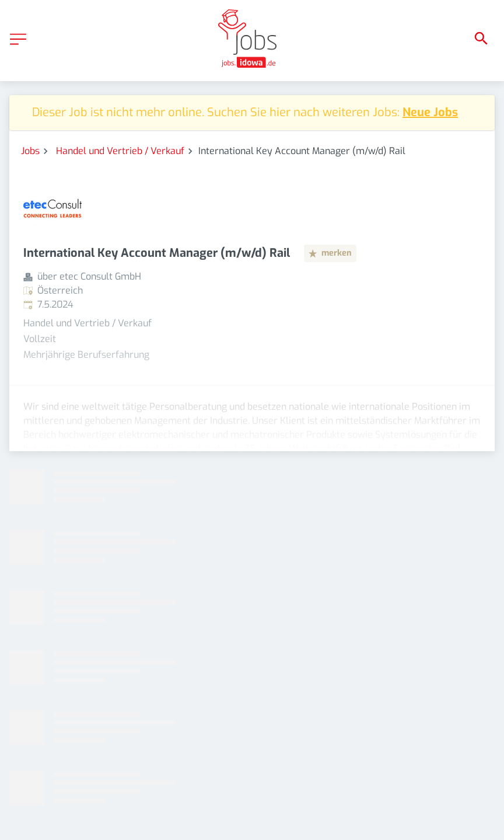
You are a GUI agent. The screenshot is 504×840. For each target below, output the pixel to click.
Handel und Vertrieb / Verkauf (120, 151)
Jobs (30, 151)
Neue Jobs (430, 112)
